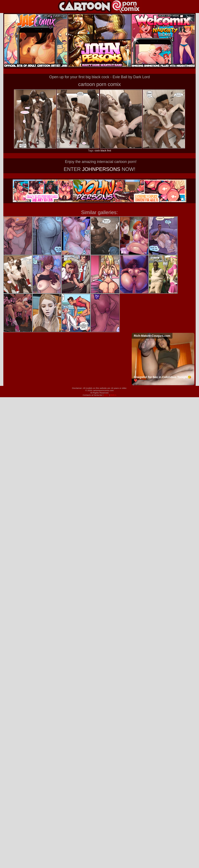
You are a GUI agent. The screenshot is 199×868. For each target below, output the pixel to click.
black (103, 151)
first (109, 151)
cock (97, 151)
